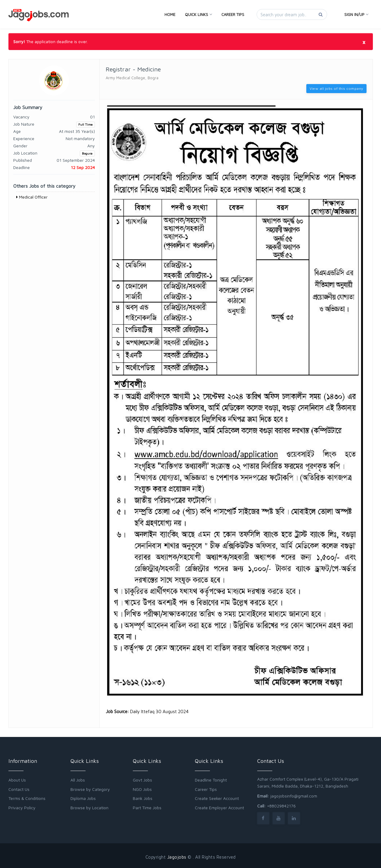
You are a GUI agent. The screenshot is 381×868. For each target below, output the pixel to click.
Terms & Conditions (27, 798)
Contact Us (19, 789)
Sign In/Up (356, 14)
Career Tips (233, 14)
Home (170, 14)
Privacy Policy (22, 808)
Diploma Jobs (83, 798)
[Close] (364, 42)
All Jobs (78, 780)
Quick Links (198, 14)
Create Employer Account (219, 808)
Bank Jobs (143, 798)
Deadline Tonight (211, 780)
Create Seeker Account (217, 798)
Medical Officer (32, 197)
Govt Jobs (142, 780)
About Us (17, 780)
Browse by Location (89, 808)
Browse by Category (90, 789)
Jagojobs (177, 857)
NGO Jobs (142, 789)
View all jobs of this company (336, 88)
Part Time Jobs (147, 808)
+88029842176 (281, 806)
